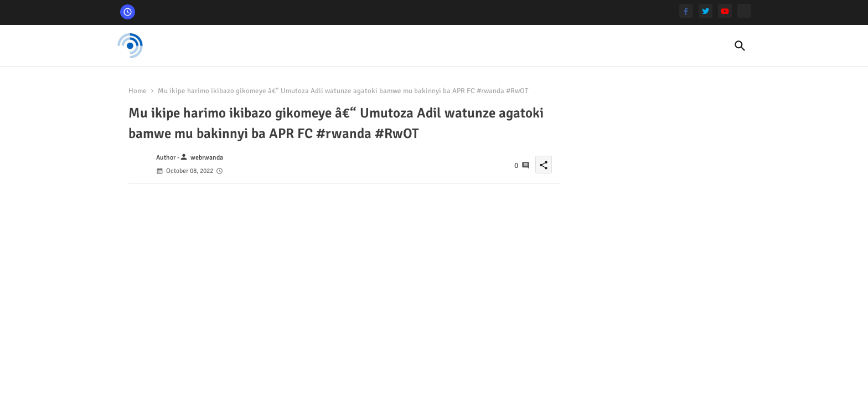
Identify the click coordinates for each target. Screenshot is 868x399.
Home (138, 91)
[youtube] (725, 11)
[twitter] (706, 11)
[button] (740, 46)
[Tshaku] (744, 11)
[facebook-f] (686, 11)
